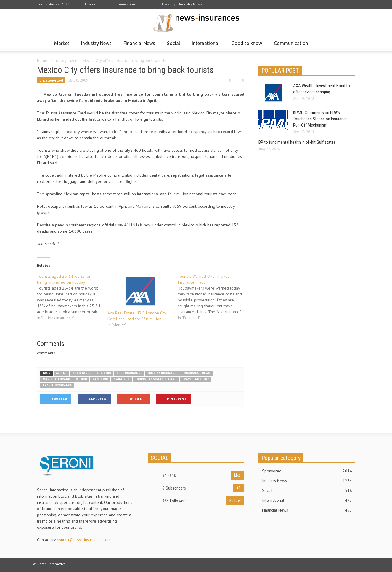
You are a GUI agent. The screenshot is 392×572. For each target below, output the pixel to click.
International (207, 46)
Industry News (191, 4)
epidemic (104, 373)
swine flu (122, 379)
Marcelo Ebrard (56, 379)
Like (237, 475)
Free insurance (129, 373)
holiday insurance (163, 373)
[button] (349, 43)
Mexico (81, 379)
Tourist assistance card (156, 379)
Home (42, 61)
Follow (235, 501)
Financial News (157, 4)
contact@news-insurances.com (84, 540)
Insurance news (197, 373)
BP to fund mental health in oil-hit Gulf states (297, 142)
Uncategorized (65, 61)
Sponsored (307, 471)
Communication (122, 4)
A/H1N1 (61, 373)
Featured (92, 4)
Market (63, 46)
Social (174, 46)
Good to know (248, 46)
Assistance (82, 373)
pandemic (100, 379)
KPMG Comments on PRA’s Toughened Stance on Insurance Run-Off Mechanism (320, 119)
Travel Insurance (57, 385)
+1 (239, 488)
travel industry (196, 379)
